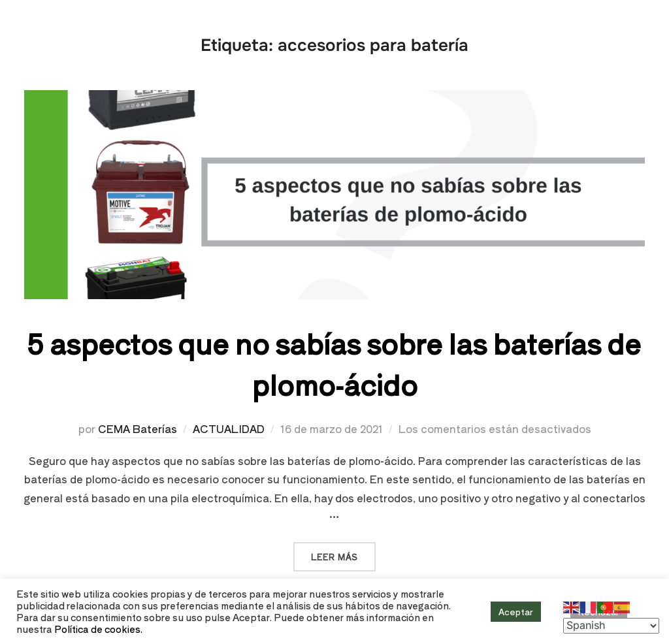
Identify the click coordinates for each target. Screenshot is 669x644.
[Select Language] (611, 626)
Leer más (343, 552)
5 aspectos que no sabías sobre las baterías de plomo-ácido (334, 363)
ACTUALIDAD (229, 428)
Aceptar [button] (516, 612)
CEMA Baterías (138, 428)
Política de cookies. (98, 629)
